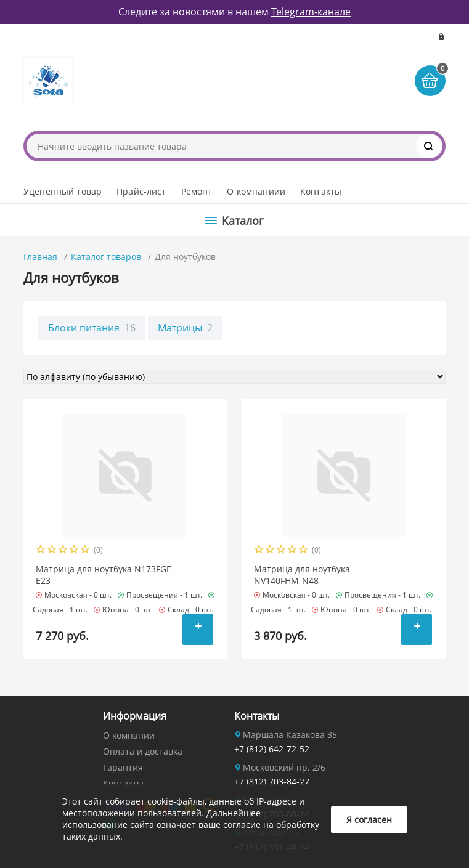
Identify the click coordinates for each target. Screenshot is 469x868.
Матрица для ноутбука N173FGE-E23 (105, 575)
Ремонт (197, 191)
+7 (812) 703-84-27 (272, 781)
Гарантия (123, 767)
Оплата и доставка (143, 751)
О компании (129, 735)
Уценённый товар (63, 191)
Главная (40, 257)
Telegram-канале (311, 12)
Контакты (321, 191)
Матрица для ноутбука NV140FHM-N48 (302, 575)
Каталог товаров (106, 257)
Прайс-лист (141, 191)
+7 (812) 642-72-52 (272, 749)
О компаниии (256, 191)
